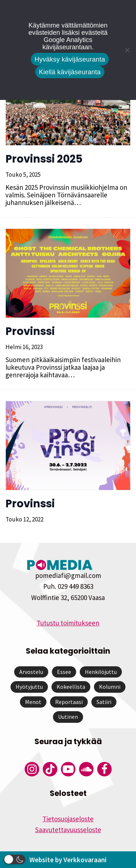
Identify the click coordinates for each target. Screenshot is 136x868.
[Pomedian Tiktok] (50, 769)
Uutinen (68, 717)
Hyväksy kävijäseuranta (70, 59)
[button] (15, 859)
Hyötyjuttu (29, 687)
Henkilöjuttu (101, 672)
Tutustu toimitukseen (68, 623)
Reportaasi (69, 702)
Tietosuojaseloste (68, 819)
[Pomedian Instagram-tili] (32, 769)
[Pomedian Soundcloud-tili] (86, 769)
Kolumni (110, 687)
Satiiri (104, 702)
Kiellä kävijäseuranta (70, 72)
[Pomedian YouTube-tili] (68, 769)
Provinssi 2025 (44, 159)
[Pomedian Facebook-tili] (104, 769)
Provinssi (30, 331)
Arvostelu (31, 672)
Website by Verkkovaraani (68, 860)
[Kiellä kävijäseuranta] (127, 50)
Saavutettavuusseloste (68, 830)
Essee (64, 672)
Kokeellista (71, 687)
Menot (33, 702)
